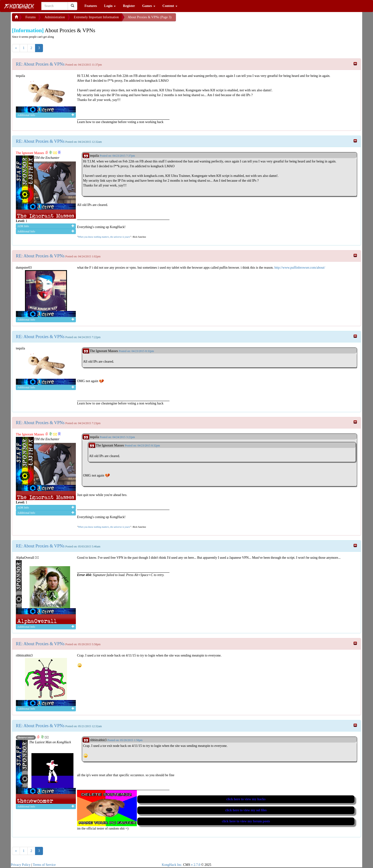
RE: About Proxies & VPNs (40, 64)
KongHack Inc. (172, 865)
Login (110, 6)
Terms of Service (44, 865)
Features (91, 6)
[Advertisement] (214, 19)
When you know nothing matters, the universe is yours (104, 237)
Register (129, 6)
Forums (31, 17)
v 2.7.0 (196, 865)
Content (170, 6)
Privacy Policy (21, 865)
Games (149, 6)
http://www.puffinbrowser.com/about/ (300, 268)
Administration (55, 17)
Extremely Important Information (96, 17)
